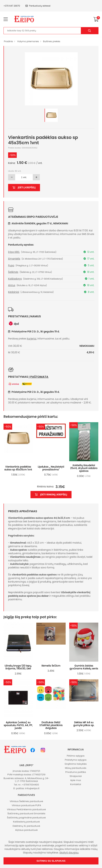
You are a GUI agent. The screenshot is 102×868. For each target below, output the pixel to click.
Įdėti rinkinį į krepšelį (51, 495)
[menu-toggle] (6, 19)
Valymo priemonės (28, 41)
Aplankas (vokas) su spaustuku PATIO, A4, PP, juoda (18, 725)
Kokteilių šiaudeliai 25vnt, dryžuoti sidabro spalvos (84, 468)
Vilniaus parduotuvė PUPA (26, 805)
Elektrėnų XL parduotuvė (26, 826)
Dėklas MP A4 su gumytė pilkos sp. (84, 724)
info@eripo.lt (32, 788)
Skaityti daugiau (69, 853)
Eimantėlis (14, 259)
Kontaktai (76, 784)
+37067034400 (30, 785)
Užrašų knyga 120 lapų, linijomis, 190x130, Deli (18, 667)
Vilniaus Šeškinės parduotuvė (26, 801)
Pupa (11, 266)
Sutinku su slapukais (51, 861)
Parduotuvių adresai (38, 6)
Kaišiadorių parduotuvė (26, 822)
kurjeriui (32, 339)
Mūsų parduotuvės (76, 768)
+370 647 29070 (12, 6)
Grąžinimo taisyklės (76, 764)
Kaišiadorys (15, 279)
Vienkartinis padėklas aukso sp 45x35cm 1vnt (18, 468)
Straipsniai (76, 776)
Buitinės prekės (52, 41)
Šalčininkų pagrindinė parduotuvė (26, 818)
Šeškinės (13, 272)
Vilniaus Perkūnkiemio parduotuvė (26, 809)
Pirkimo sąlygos (76, 756)
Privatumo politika (76, 772)
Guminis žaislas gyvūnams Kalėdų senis (84, 667)
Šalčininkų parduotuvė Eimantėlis (26, 814)
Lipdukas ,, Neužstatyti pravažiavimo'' (51, 468)
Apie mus (76, 780)
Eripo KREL (14, 252)
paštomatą (39, 377)
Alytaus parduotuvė (26, 830)
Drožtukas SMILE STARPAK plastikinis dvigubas (51, 725)
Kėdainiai (14, 292)
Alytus (12, 285)
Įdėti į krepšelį (24, 188)
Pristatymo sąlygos (76, 760)
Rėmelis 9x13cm (51, 666)
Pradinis (8, 41)
